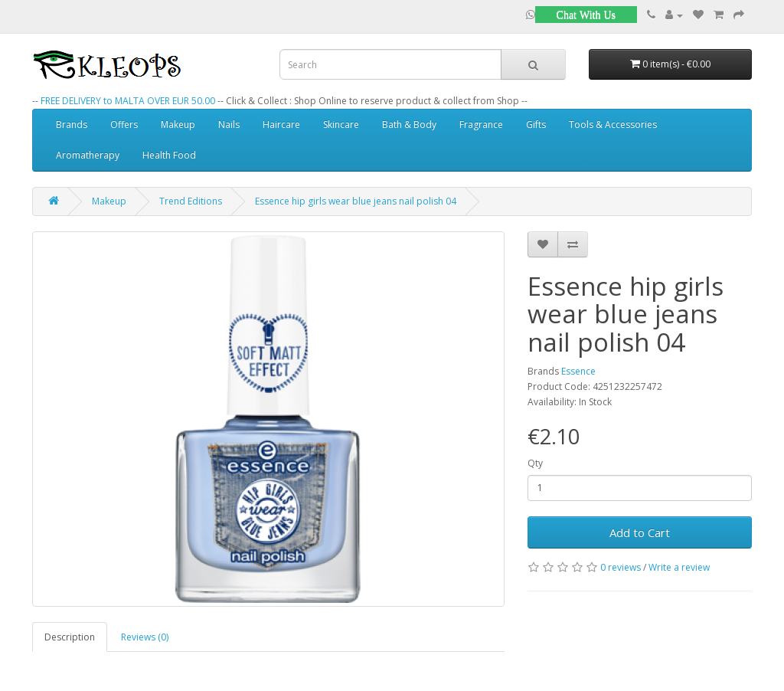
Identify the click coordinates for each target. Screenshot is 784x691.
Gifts (536, 124)
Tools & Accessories (613, 124)
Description (70, 637)
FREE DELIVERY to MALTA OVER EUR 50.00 (128, 101)
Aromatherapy (88, 155)
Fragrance (481, 124)
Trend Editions (191, 201)
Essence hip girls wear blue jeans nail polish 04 (356, 201)
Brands (72, 124)
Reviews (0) (145, 637)
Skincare (341, 124)
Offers (124, 124)
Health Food (169, 155)
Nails (229, 124)
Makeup (178, 124)
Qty (535, 463)
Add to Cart (640, 532)
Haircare (281, 124)
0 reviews (621, 567)
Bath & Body (409, 124)
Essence (578, 371)
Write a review (679, 567)
